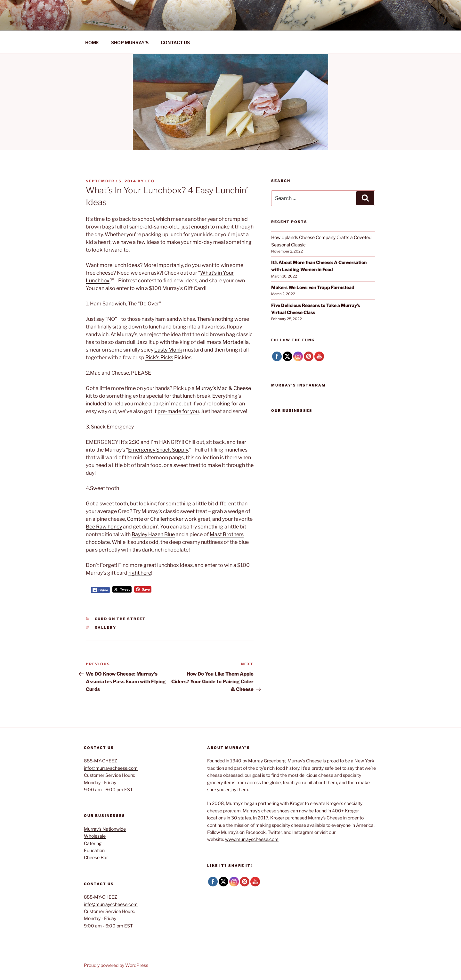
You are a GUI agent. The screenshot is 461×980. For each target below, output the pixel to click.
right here (140, 573)
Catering (93, 843)
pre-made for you (178, 411)
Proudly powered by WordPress (116, 965)
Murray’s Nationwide (105, 829)
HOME (92, 42)
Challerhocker (167, 519)
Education (94, 850)
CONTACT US (175, 42)
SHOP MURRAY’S (130, 42)
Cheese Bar (96, 857)
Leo (150, 181)
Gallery (106, 627)
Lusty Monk (168, 350)
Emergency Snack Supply (158, 450)
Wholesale (95, 836)
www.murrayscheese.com (252, 839)
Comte (135, 519)
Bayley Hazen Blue (153, 534)
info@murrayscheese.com (111, 768)
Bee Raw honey (104, 527)
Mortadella (236, 342)
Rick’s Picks (159, 357)
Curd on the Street (120, 619)
